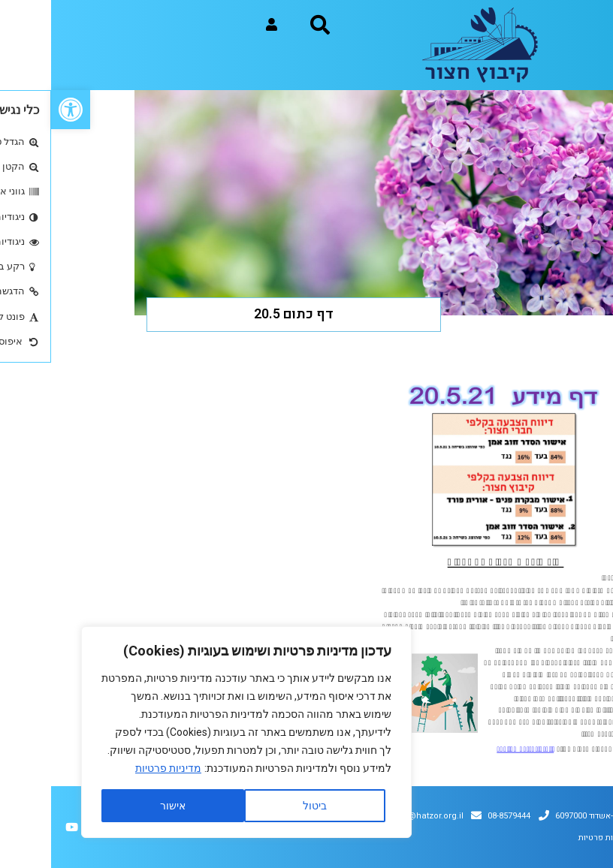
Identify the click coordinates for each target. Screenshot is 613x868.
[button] (20, 110)
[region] (195, 732)
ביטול (264, 806)
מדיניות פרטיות (117, 768)
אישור (122, 806)
